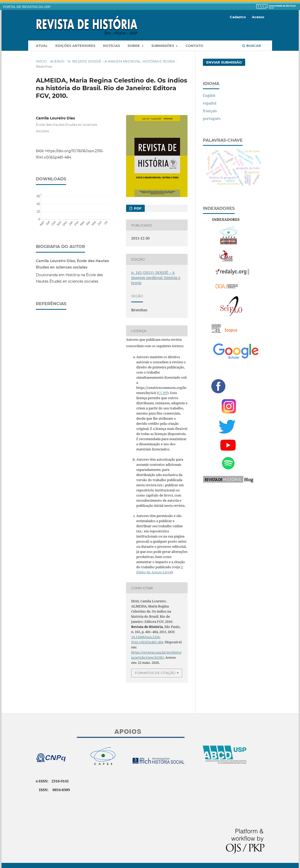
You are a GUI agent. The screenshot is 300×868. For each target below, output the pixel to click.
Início (41, 61)
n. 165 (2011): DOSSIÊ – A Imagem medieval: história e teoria (121, 61)
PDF (137, 208)
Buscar (252, 46)
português (212, 118)
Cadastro (238, 17)
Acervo (57, 61)
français (210, 111)
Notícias (111, 46)
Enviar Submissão (224, 62)
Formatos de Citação (155, 673)
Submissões (163, 46)
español (210, 103)
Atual (42, 46)
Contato (194, 46)
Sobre (134, 46)
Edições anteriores (75, 46)
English (209, 95)
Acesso (258, 17)
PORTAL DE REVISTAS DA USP (27, 7)
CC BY (163, 393)
